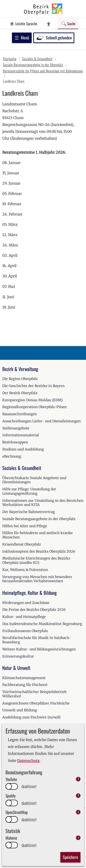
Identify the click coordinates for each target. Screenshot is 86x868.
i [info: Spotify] (78, 796)
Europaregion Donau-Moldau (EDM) (32, 400)
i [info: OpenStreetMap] (78, 812)
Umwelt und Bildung (20, 710)
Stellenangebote (16, 428)
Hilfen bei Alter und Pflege (25, 526)
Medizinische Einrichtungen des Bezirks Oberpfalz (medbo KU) (36, 560)
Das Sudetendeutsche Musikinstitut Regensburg (42, 624)
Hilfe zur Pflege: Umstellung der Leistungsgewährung (29, 491)
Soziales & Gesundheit (22, 468)
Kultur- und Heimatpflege (24, 617)
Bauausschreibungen (20, 414)
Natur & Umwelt (16, 668)
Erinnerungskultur (18, 656)
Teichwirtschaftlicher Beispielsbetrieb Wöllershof (34, 694)
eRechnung (12, 456)
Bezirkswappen (15, 442)
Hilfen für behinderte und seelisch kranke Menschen (37, 535)
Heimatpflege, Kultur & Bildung (29, 593)
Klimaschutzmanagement (24, 678)
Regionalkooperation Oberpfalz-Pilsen (35, 407)
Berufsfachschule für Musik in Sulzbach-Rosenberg (37, 640)
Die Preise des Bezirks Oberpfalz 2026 (34, 610)
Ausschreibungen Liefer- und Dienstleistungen (42, 421)
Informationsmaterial (21, 435)
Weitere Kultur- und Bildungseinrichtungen (39, 649)
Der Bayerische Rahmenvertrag (29, 512)
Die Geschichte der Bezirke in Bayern (33, 386)
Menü (22, 38)
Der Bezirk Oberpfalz (20, 393)
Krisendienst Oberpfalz (22, 544)
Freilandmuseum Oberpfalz (25, 631)
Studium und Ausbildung (23, 449)
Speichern (70, 857)
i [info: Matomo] (78, 838)
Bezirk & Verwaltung (20, 369)
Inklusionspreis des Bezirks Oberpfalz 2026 (39, 551)
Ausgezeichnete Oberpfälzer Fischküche (36, 703)
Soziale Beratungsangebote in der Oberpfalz (39, 519)
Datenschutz (28, 761)
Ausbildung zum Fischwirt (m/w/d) (31, 717)
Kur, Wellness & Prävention (25, 570)
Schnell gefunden (54, 38)
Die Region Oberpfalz (20, 379)
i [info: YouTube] (78, 779)
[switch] (12, 786)
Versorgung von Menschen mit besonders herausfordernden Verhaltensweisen (37, 579)
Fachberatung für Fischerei (25, 685)
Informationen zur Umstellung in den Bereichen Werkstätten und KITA (43, 503)
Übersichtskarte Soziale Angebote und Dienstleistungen (34, 480)
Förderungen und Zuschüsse (26, 603)
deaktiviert (29, 786)
